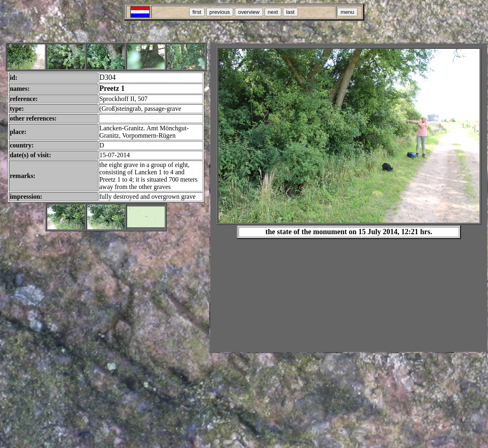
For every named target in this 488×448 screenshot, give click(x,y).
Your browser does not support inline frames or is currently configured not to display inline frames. (349, 198)
